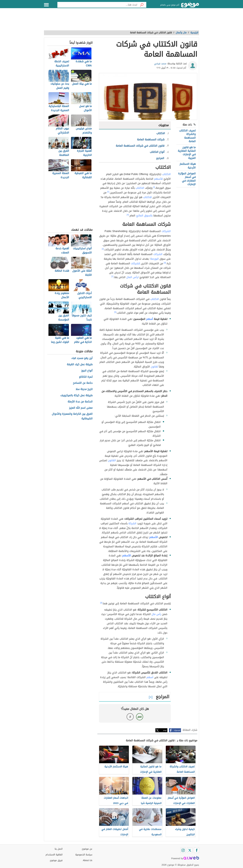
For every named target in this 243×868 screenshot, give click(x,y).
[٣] (128, 215)
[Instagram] (183, 850)
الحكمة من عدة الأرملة (80, 402)
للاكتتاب (147, 197)
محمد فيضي (160, 64)
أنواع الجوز (87, 371)
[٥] (165, 263)
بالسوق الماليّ (144, 216)
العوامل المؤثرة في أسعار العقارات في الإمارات (187, 179)
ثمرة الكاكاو (86, 377)
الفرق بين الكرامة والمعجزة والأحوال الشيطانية (72, 416)
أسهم (150, 319)
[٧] (115, 312)
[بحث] (142, 5)
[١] (154, 187)
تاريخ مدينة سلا (84, 389)
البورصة (155, 259)
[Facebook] (196, 850)
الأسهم (154, 537)
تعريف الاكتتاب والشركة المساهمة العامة (187, 136)
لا (130, 717)
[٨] (101, 603)
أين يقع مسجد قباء (82, 358)
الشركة (132, 523)
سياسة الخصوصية (84, 855)
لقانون (154, 367)
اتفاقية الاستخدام (54, 855)
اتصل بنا (59, 849)
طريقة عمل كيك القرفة (80, 365)
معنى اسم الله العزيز (81, 408)
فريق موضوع (56, 860)
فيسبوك (177, 730)
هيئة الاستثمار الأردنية (188, 166)
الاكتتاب (166, 174)
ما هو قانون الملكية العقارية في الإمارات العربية (187, 153)
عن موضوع (87, 849)
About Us (88, 860)
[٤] (103, 249)
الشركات (166, 231)
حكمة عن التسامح (83, 383)
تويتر (165, 730)
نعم (140, 717)
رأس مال (156, 614)
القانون (112, 460)
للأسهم (158, 179)
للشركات (135, 263)
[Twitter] (190, 850)
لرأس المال (132, 277)
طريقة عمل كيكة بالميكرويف (76, 396)
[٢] (108, 192)
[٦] (112, 276)
